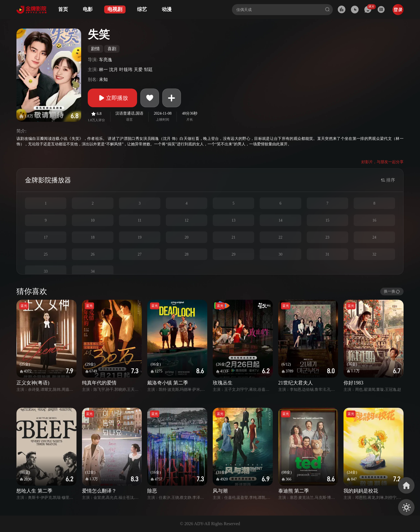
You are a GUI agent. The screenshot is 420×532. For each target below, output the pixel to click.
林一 (103, 70)
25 (46, 254)
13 (234, 220)
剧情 (95, 49)
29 (234, 254)
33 (46, 271)
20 (186, 237)
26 (93, 254)
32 (374, 254)
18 (93, 237)
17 (46, 237)
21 (234, 237)
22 (280, 237)
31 (327, 254)
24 (374, 237)
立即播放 (112, 98)
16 (374, 220)
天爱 (138, 70)
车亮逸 (106, 60)
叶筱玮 (126, 70)
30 (280, 254)
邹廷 (148, 70)
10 (93, 220)
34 (93, 271)
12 (186, 220)
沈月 (113, 70)
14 (280, 220)
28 (186, 254)
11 (139, 220)
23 (327, 237)
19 (140, 237)
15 (327, 220)
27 (140, 254)
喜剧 (112, 49)
